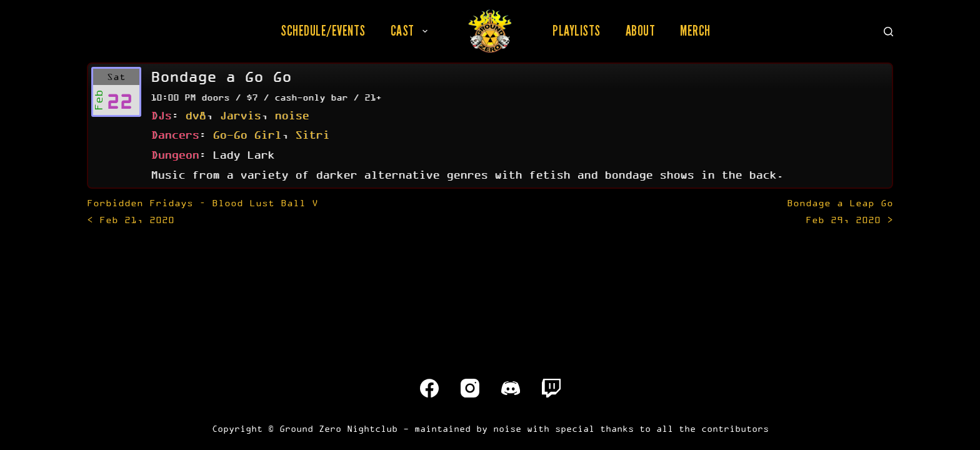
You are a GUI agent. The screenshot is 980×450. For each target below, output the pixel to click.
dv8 (195, 115)
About (641, 31)
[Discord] (511, 388)
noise (292, 115)
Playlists (577, 31)
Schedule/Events (323, 31)
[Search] (888, 32)
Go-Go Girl (247, 134)
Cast (412, 31)
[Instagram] (470, 388)
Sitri (312, 134)
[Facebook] (429, 388)
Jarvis (240, 115)
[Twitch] (551, 388)
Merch (695, 31)
